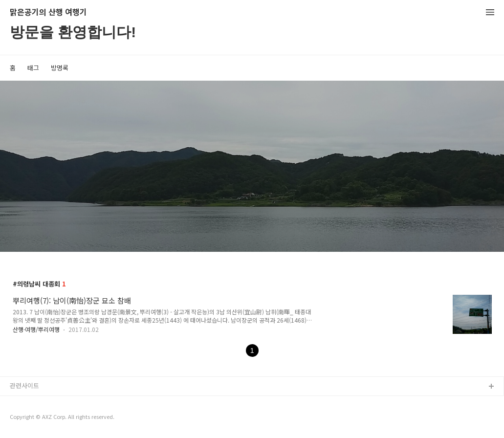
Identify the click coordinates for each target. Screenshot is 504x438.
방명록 (60, 68)
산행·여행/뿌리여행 (36, 329)
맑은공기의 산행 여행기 (48, 12)
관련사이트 (24, 385)
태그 (33, 68)
